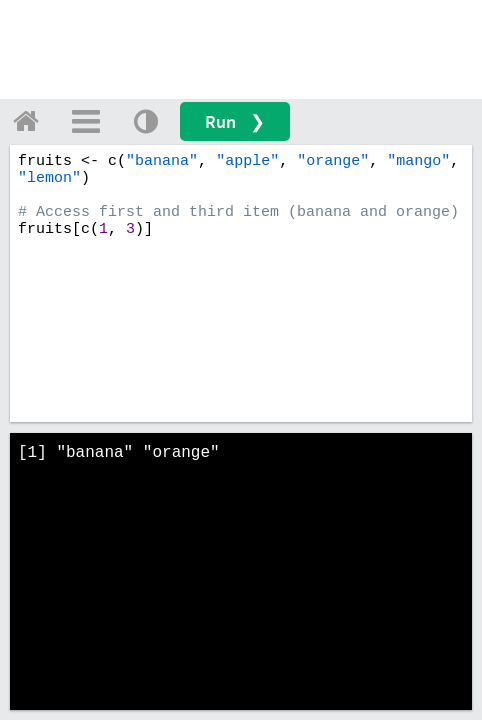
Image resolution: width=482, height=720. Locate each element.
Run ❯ (235, 121)
